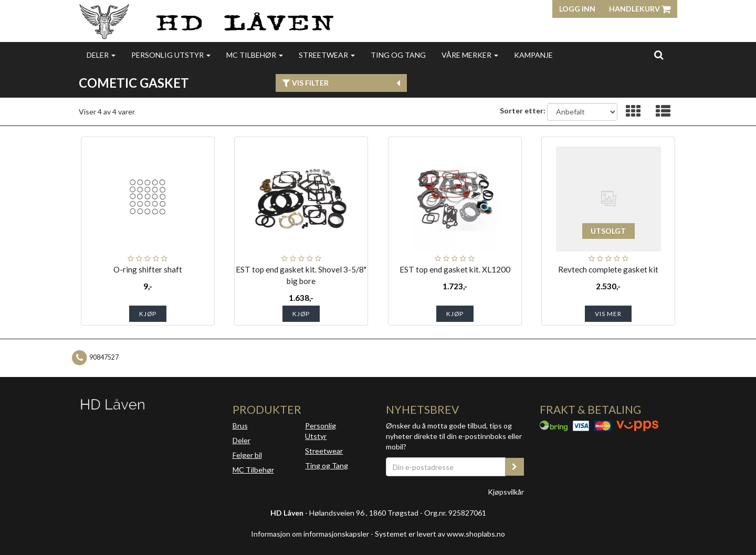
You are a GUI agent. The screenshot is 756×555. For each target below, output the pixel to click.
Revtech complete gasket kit (608, 269)
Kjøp (148, 314)
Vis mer (608, 314)
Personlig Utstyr (321, 431)
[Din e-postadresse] (446, 467)
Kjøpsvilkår (506, 492)
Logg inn (577, 9)
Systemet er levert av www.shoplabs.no (440, 534)
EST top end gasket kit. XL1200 (455, 269)
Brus (240, 426)
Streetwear (327, 55)
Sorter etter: (523, 111)
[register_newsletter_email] (514, 467)
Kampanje (533, 55)
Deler (101, 55)
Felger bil (247, 455)
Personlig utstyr (171, 55)
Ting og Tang (398, 55)
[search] (659, 55)
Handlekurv (640, 9)
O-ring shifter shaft (148, 269)
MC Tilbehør (255, 55)
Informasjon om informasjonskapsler (310, 534)
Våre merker (470, 55)
